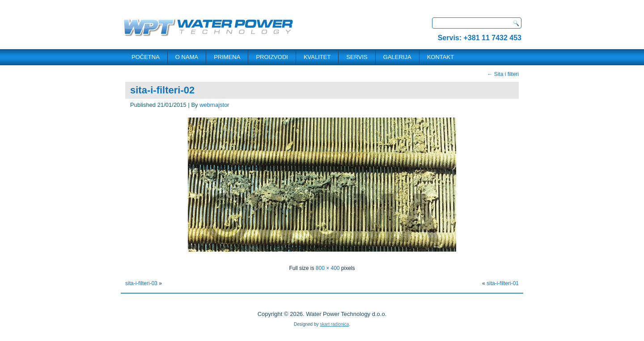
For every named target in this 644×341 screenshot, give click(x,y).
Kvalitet (317, 57)
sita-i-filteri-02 (162, 90)
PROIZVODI (272, 57)
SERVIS (357, 57)
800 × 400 (328, 268)
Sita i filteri (503, 74)
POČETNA (146, 57)
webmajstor (214, 105)
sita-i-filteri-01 (503, 283)
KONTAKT (441, 57)
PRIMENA (227, 57)
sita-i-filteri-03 (141, 283)
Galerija (397, 57)
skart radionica (334, 324)
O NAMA (187, 57)
